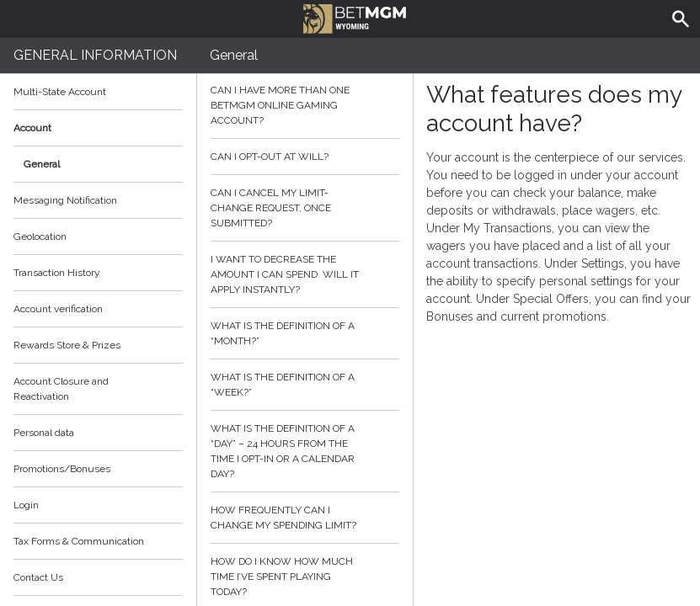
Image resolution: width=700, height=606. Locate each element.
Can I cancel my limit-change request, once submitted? (305, 208)
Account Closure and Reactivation (61, 389)
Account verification (58, 309)
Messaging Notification (65, 200)
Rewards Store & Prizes (67, 345)
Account (98, 128)
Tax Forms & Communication (98, 541)
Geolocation (40, 237)
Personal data (44, 433)
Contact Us (38, 577)
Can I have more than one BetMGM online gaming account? (305, 105)
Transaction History (57, 273)
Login (26, 505)
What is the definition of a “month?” (305, 333)
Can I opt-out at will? (305, 157)
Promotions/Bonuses (62, 469)
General (42, 164)
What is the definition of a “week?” (305, 385)
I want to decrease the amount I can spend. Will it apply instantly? (305, 274)
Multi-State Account (60, 92)
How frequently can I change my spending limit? (305, 518)
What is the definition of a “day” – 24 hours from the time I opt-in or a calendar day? (305, 451)
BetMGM (355, 17)
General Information (95, 55)
